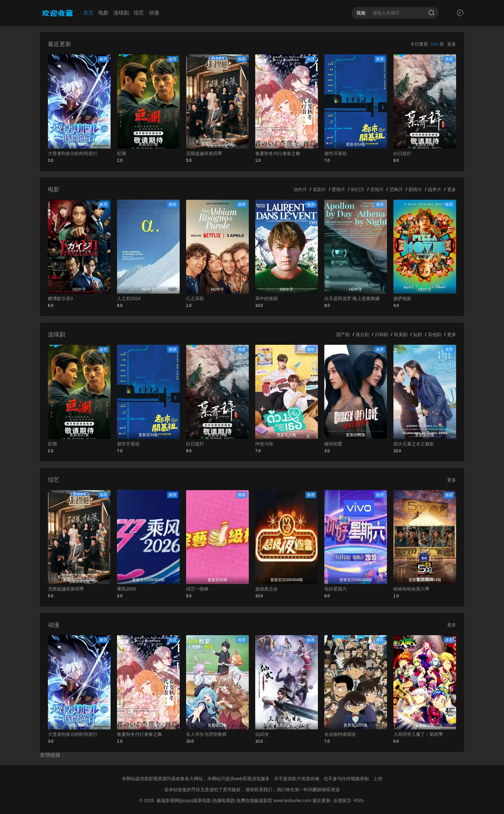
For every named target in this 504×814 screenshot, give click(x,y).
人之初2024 (129, 298)
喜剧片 (319, 189)
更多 (452, 44)
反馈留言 (342, 800)
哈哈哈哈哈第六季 (411, 589)
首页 (88, 13)
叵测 (122, 153)
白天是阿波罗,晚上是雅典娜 (352, 298)
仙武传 (262, 734)
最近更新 (321, 800)
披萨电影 (402, 298)
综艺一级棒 (197, 589)
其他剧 (435, 334)
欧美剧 (401, 334)
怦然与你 (264, 444)
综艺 (139, 13)
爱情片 (338, 189)
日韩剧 (382, 334)
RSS (359, 800)
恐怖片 (396, 189)
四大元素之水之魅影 (414, 444)
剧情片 (415, 189)
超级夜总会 (266, 589)
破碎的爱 (333, 444)
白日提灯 (402, 153)
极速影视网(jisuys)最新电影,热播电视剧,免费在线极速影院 (214, 800)
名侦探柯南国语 (340, 734)
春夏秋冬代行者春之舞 (278, 153)
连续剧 (121, 13)
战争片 (435, 189)
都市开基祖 (336, 153)
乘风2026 (126, 589)
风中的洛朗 (266, 298)
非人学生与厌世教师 (206, 734)
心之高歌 (195, 298)
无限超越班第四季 (204, 153)
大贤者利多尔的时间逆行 (73, 153)
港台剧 (362, 334)
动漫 (154, 13)
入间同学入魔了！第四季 (418, 734)
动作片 (300, 189)
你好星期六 (336, 589)
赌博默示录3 (60, 298)
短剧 (418, 334)
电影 (104, 13)
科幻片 (358, 189)
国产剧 (343, 334)
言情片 (377, 189)
